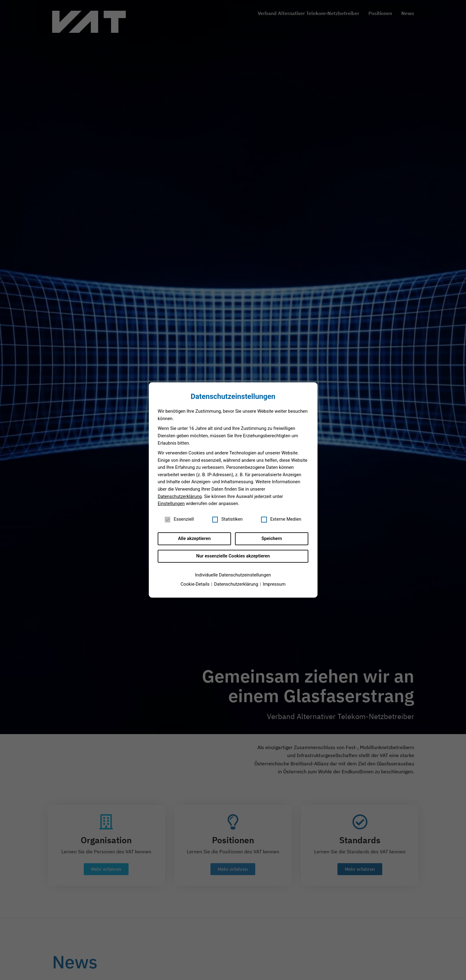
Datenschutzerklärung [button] (237, 584)
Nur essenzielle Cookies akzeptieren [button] (233, 556)
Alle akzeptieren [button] (194, 538)
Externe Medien (281, 519)
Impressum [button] (274, 584)
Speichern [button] (272, 538)
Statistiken (227, 519)
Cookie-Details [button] (195, 584)
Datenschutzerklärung (180, 496)
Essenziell (179, 519)
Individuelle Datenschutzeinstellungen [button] (233, 575)
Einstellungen (171, 503)
